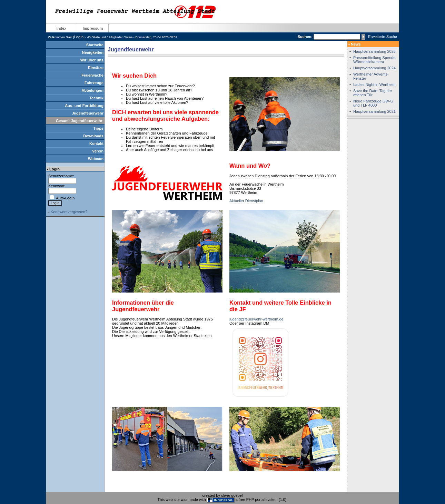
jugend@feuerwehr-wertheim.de (256, 319)
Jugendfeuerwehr (88, 113)
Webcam (96, 159)
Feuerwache (92, 75)
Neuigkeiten (93, 52)
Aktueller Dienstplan (246, 201)
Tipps (98, 128)
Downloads (93, 136)
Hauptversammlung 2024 (374, 68)
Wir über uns (92, 60)
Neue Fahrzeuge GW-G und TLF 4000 (373, 103)
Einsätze (96, 68)
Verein (98, 151)
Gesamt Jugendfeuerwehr (79, 121)
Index (62, 28)
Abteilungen (92, 90)
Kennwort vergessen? (69, 212)
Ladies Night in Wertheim (374, 85)
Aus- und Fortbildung (84, 106)
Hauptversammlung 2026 (374, 51)
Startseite (95, 45)
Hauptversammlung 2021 (374, 111)
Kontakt (96, 144)
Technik (96, 98)
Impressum (93, 28)
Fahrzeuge (94, 83)
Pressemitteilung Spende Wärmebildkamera (374, 60)
